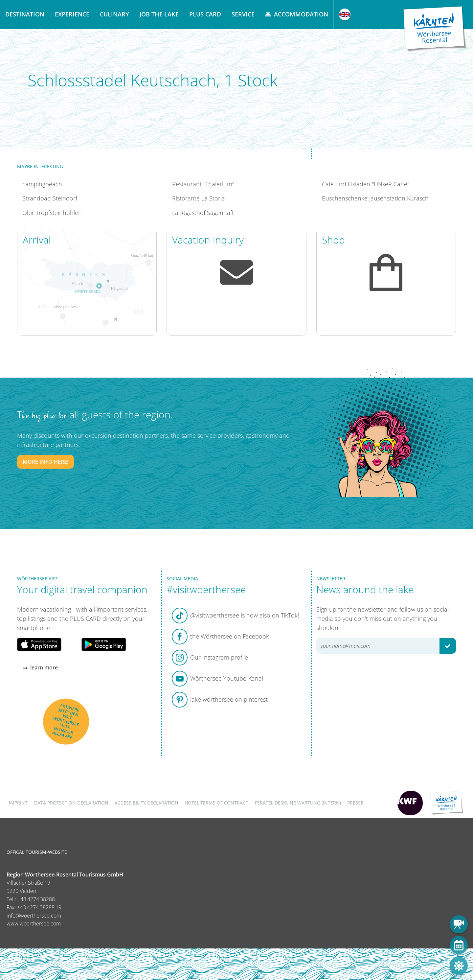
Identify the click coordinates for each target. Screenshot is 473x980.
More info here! (45, 462)
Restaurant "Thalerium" (203, 184)
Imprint (18, 803)
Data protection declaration (71, 803)
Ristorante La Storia (199, 198)
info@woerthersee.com (34, 916)
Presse (355, 803)
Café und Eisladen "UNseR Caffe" (366, 184)
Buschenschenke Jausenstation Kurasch (375, 198)
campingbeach (42, 184)
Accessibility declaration (146, 803)
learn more (40, 667)
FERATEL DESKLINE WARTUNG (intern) (298, 803)
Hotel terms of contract (216, 803)
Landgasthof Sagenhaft (203, 213)
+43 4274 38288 (36, 899)
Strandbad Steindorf (50, 198)
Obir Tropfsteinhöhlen (52, 213)
